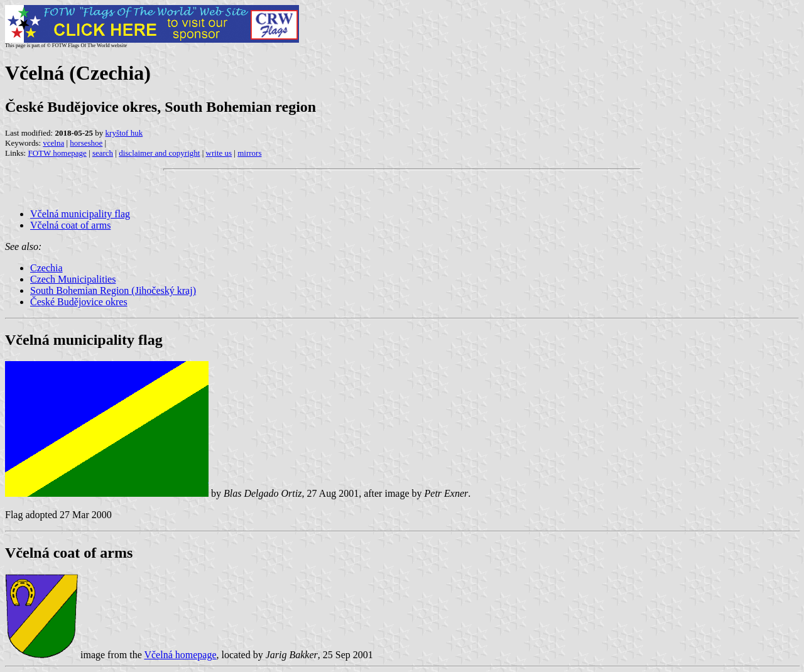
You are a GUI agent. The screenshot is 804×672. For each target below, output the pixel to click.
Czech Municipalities (73, 279)
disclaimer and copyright (159, 153)
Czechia (46, 268)
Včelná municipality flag (80, 214)
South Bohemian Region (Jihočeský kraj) (113, 290)
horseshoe (86, 143)
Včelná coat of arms (70, 225)
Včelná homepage (180, 655)
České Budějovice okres (79, 302)
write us (219, 153)
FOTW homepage (57, 153)
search (103, 153)
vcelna (53, 143)
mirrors (249, 153)
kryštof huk (124, 133)
